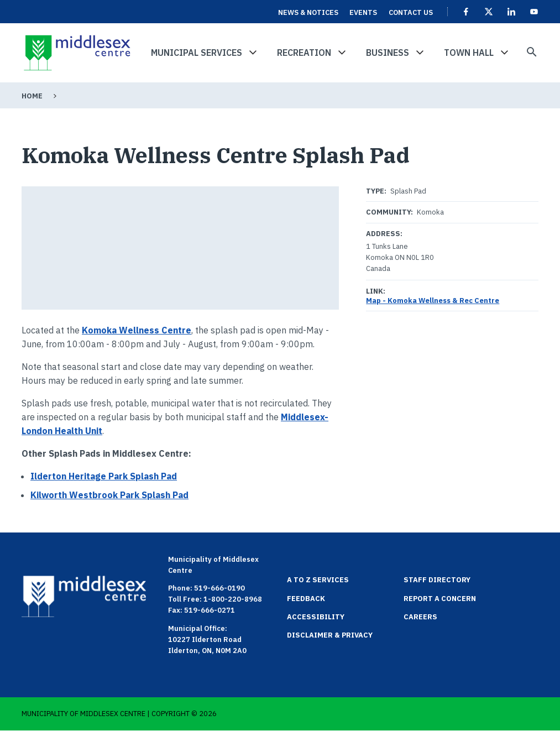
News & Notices (308, 12)
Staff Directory (437, 580)
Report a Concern (440, 599)
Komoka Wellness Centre (137, 330)
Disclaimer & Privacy (330, 635)
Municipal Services (197, 53)
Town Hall (469, 53)
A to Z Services (318, 580)
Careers (420, 617)
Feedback (306, 599)
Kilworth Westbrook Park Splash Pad (109, 495)
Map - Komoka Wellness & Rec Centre (433, 301)
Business (388, 53)
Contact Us (411, 12)
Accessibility (316, 617)
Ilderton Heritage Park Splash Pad (104, 476)
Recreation (304, 53)
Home (32, 96)
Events (363, 12)
